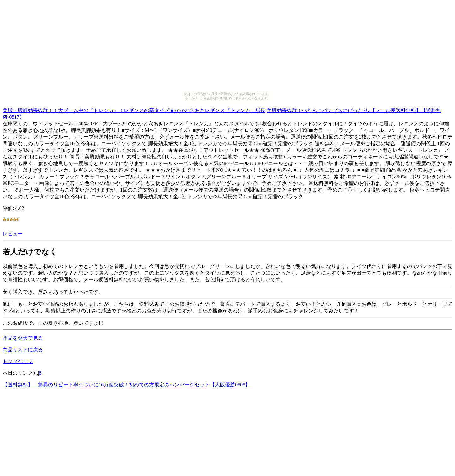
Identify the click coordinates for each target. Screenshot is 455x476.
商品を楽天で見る (23, 338)
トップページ (18, 361)
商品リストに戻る (23, 350)
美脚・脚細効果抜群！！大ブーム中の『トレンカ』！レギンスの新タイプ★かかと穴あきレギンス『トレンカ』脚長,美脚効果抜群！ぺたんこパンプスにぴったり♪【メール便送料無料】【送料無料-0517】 (222, 113)
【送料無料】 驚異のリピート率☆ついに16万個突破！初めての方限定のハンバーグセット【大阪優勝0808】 (126, 385)
